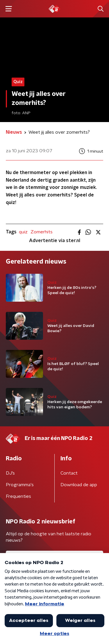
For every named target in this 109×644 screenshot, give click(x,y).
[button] (9, 9)
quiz (23, 232)
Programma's (20, 485)
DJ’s (10, 473)
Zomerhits (42, 232)
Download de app (79, 485)
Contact (69, 473)
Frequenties (18, 496)
